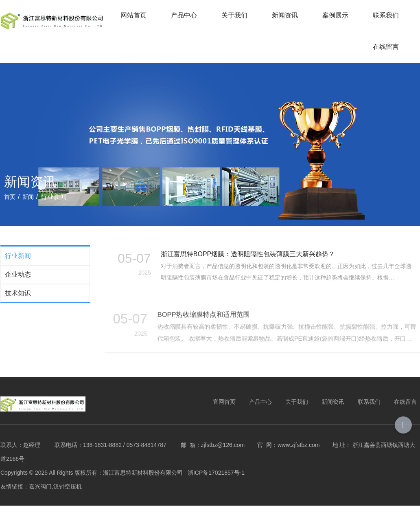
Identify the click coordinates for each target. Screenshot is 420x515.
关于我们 (235, 15)
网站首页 (134, 15)
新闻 (28, 203)
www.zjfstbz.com (298, 453)
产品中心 (184, 15)
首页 (11, 203)
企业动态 (17, 282)
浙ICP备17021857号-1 (217, 481)
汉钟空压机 (67, 495)
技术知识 (17, 300)
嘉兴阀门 (40, 495)
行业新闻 (17, 263)
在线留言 (386, 47)
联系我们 (386, 15)
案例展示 (336, 15)
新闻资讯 (285, 15)
